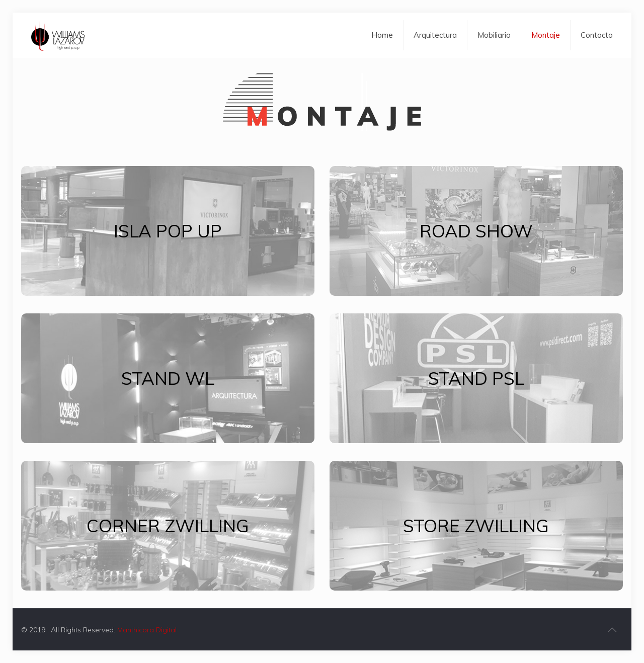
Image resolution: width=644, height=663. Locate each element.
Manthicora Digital (147, 630)
